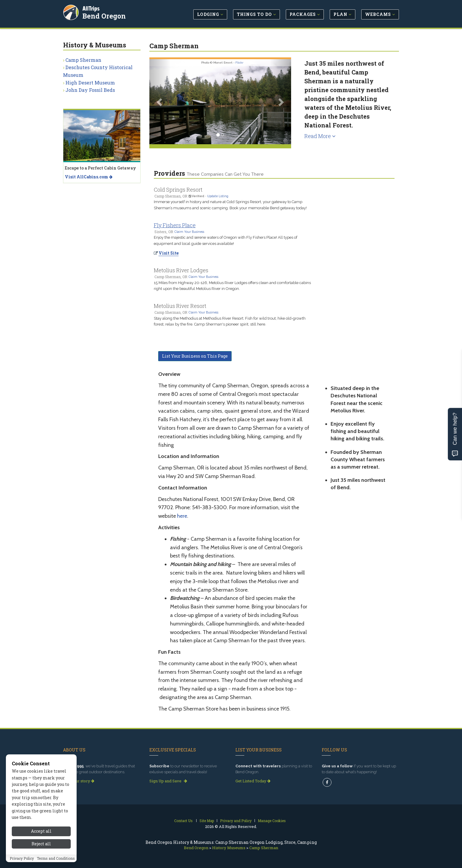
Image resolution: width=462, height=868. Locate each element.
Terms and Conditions (56, 858)
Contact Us (183, 821)
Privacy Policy (22, 858)
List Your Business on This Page (195, 356)
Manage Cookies (272, 821)
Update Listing (218, 196)
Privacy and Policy (236, 821)
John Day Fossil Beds (90, 90)
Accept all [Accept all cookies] (41, 831)
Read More (320, 136)
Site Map (207, 821)
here (182, 516)
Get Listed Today (253, 781)
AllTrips (91, 8)
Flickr (239, 63)
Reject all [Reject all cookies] (41, 844)
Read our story (79, 781)
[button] (160, 102)
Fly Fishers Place (175, 225)
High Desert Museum (90, 83)
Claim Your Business (189, 232)
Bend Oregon (104, 16)
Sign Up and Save (168, 781)
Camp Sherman (83, 60)
